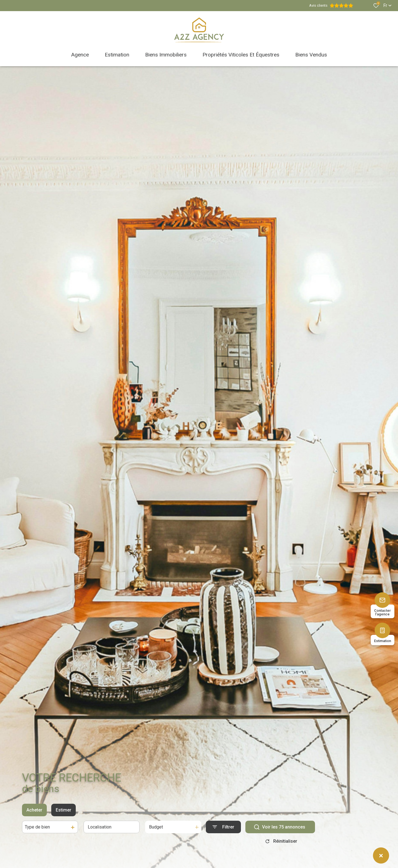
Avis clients (331, 6)
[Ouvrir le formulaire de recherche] (223, 827)
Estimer (64, 810)
